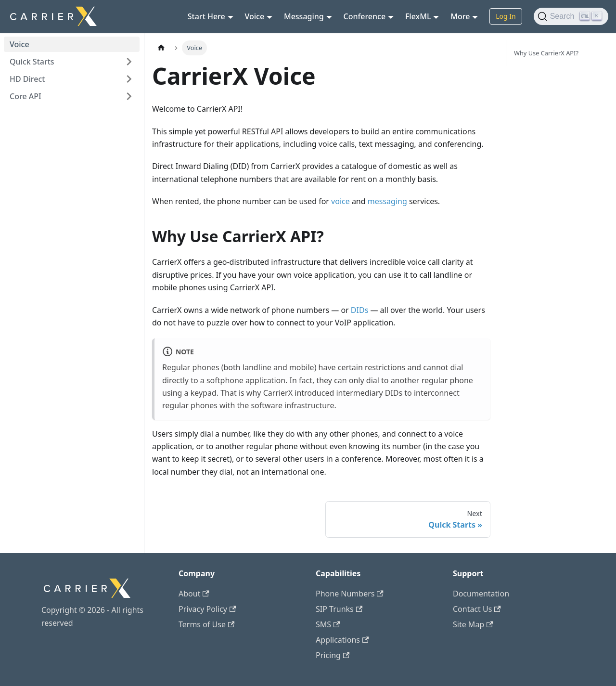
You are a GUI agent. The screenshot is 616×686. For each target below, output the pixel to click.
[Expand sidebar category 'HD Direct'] (129, 79)
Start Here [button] (206, 16)
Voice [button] (255, 16)
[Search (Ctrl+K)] (571, 16)
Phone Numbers (350, 594)
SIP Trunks (339, 609)
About (194, 594)
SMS (328, 624)
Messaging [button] (304, 16)
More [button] (460, 16)
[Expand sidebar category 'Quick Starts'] (129, 62)
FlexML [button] (418, 16)
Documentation (481, 594)
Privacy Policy (207, 609)
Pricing (333, 655)
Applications (342, 640)
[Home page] (161, 48)
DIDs (359, 310)
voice (340, 201)
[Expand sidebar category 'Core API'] (129, 96)
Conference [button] (365, 16)
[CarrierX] (87, 597)
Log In (506, 16)
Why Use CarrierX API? (546, 53)
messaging (387, 201)
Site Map (473, 624)
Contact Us (477, 609)
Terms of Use (206, 624)
